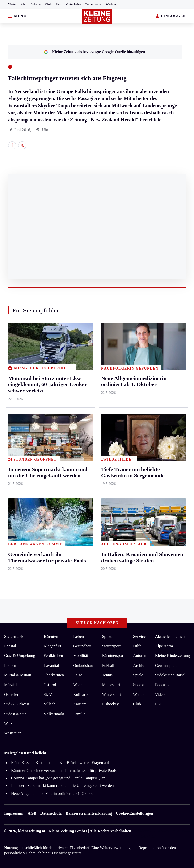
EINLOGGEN (171, 16)
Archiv (139, 665)
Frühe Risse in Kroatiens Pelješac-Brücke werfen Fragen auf (60, 763)
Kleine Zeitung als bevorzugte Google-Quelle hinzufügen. (95, 52)
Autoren (140, 656)
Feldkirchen (53, 656)
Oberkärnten (54, 675)
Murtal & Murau (18, 675)
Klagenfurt (52, 646)
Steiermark (14, 636)
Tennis (107, 675)
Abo (24, 4)
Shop (59, 4)
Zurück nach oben (97, 623)
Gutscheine (74, 4)
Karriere (80, 704)
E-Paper (36, 4)
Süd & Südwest (17, 704)
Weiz (8, 724)
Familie (79, 714)
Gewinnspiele (166, 665)
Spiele (138, 675)
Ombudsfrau (83, 665)
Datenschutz (51, 813)
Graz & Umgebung (20, 656)
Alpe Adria (164, 646)
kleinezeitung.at (32, 831)
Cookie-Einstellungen (135, 813)
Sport (107, 636)
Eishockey (111, 704)
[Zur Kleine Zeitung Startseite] (97, 16)
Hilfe (137, 646)
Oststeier (11, 694)
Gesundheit (82, 646)
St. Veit (50, 694)
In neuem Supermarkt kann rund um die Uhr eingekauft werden (63, 786)
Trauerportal (93, 4)
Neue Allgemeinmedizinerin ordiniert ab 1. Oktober (53, 793)
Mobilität (81, 656)
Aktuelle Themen (170, 636)
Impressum (14, 813)
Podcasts (162, 685)
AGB (32, 813)
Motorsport (111, 685)
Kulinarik (81, 694)
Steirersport (112, 646)
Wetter (13, 4)
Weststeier (12, 733)
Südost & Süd (15, 714)
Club (48, 4)
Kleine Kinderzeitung (173, 656)
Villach (50, 704)
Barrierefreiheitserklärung (89, 813)
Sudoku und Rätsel (170, 675)
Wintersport (112, 694)
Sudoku (139, 685)
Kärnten (51, 636)
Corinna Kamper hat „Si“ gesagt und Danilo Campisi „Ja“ (58, 778)
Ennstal (10, 646)
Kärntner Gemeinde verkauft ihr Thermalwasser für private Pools (64, 770)
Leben (78, 636)
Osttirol (50, 685)
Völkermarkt (54, 714)
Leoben (10, 665)
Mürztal (10, 685)
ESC (159, 704)
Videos (161, 694)
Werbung (112, 4)
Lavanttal (51, 665)
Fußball (108, 665)
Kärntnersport (113, 656)
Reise (78, 675)
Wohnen (80, 685)
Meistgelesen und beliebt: (26, 753)
